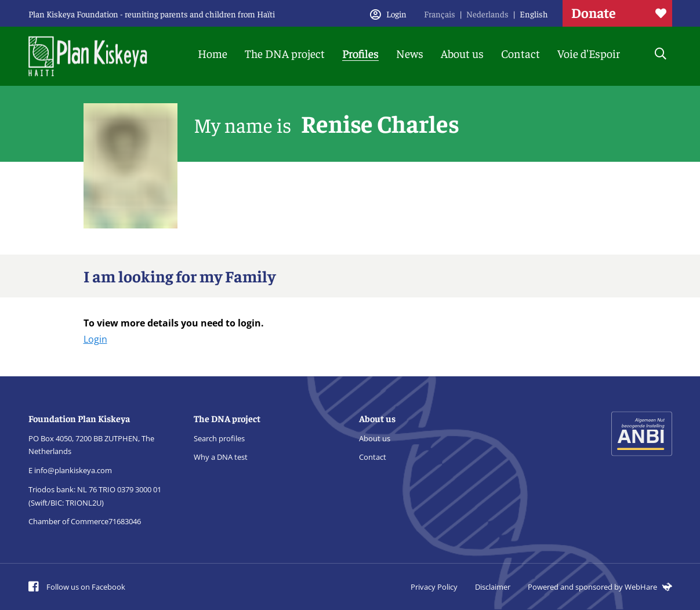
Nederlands (487, 14)
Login (95, 339)
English (534, 14)
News (410, 53)
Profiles (360, 53)
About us (462, 53)
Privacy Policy (434, 587)
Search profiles (219, 438)
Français (440, 14)
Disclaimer (493, 587)
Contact (521, 53)
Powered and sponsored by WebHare (600, 587)
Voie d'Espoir (589, 53)
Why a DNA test (221, 457)
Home (213, 53)
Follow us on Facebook (77, 587)
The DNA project (285, 53)
